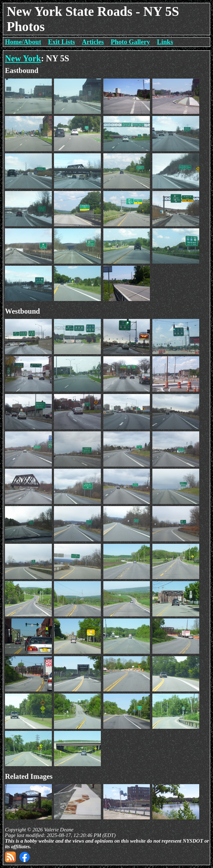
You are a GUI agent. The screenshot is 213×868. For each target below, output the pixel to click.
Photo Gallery (130, 42)
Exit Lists (61, 42)
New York (23, 58)
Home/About (23, 42)
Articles (93, 42)
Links (165, 42)
